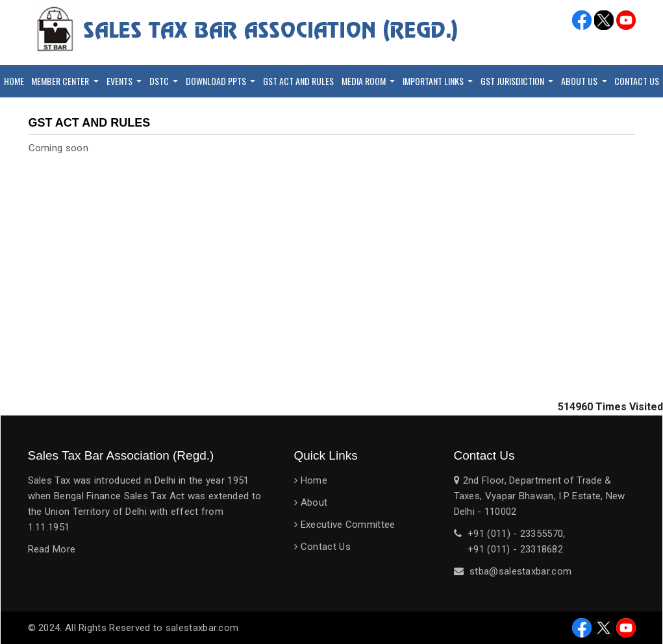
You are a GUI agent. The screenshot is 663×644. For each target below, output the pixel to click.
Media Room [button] (365, 81)
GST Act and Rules (298, 81)
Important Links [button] (434, 81)
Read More (52, 549)
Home (14, 81)
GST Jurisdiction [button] (513, 81)
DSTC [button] (160, 81)
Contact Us (326, 547)
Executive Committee (348, 525)
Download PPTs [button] (217, 81)
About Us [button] (580, 81)
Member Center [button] (61, 81)
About (314, 502)
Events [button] (120, 81)
